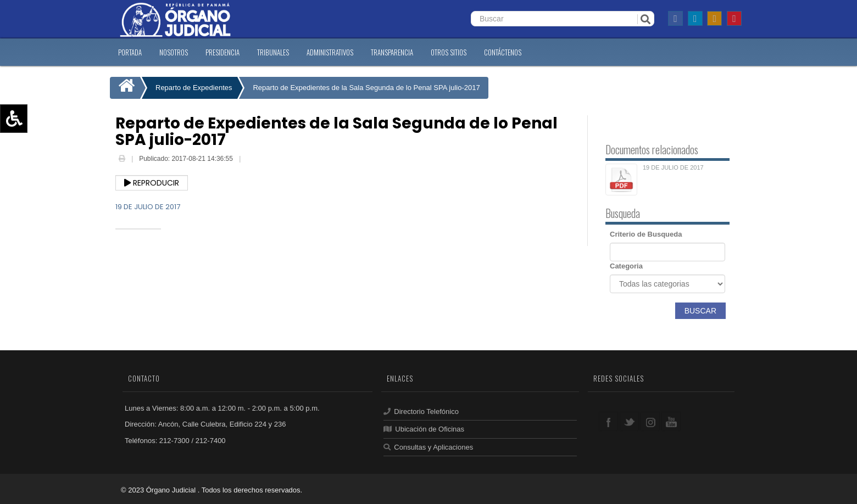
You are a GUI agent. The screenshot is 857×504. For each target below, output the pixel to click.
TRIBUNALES (273, 52)
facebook (608, 421)
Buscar (700, 311)
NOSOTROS (174, 52)
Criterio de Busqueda (646, 234)
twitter (629, 421)
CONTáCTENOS (503, 52)
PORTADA (130, 52)
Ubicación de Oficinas (424, 429)
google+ (650, 421)
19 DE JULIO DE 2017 (148, 207)
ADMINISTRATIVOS (330, 52)
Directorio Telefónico (421, 411)
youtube (671, 421)
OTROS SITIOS (449, 52)
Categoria (626, 266)
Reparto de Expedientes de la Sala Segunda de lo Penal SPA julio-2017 (366, 88)
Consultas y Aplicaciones (428, 447)
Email (251, 160)
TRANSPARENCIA (392, 52)
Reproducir (152, 183)
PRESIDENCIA (222, 52)
